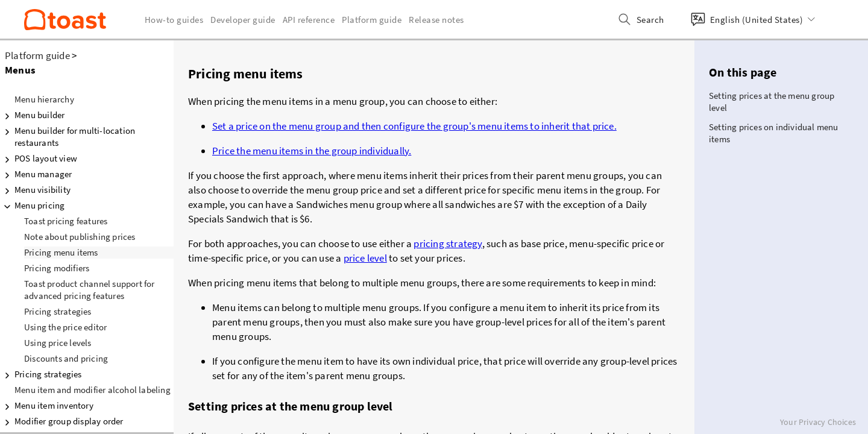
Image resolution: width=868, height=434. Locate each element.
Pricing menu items (61, 252)
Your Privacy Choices (818, 422)
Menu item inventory (47, 406)
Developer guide (243, 20)
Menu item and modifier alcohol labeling (93, 390)
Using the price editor (65, 327)
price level (365, 258)
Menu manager (36, 174)
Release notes (436, 20)
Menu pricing (32, 206)
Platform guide (37, 55)
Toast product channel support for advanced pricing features (90, 290)
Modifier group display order (62, 421)
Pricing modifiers (57, 268)
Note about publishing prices (80, 237)
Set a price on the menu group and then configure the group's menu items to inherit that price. (414, 126)
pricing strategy (448, 244)
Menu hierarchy (44, 99)
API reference (309, 20)
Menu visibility (35, 190)
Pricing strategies (58, 311)
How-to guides (174, 20)
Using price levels (58, 343)
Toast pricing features (66, 221)
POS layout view (39, 159)
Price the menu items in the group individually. (312, 151)
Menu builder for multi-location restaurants (68, 137)
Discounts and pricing (66, 358)
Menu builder (32, 115)
